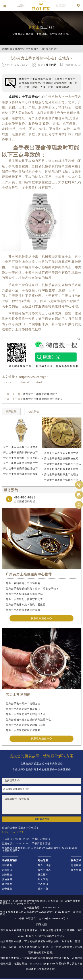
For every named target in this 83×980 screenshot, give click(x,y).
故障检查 (7, 875)
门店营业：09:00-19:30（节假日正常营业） (28, 839)
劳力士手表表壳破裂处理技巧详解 (26, 725)
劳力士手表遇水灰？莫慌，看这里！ (27, 605)
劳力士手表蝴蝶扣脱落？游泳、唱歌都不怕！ (32, 589)
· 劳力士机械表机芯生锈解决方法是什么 (21, 463)
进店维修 (76, 865)
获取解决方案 (42, 819)
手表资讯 (43, 884)
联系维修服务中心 (41, 618)
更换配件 (43, 875)
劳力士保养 (44, 870)
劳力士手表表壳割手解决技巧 (23, 709)
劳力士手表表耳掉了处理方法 (23, 704)
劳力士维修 (44, 865)
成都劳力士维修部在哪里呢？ (40, 394)
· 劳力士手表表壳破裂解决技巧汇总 (62, 458)
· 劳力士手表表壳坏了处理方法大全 (62, 453)
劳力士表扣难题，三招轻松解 (23, 583)
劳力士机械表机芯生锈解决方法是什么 (28, 720)
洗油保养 (7, 879)
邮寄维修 (76, 870)
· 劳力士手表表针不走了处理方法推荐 (62, 474)
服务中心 (43, 889)
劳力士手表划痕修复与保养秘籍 (24, 594)
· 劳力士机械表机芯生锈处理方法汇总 (62, 469)
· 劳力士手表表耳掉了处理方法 (20, 447)
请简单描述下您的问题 (42, 805)
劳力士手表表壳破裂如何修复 (23, 730)
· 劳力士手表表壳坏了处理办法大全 (21, 458)
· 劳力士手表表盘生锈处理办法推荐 (62, 480)
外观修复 (7, 884)
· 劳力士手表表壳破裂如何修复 (20, 474)
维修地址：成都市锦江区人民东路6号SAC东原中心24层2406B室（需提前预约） (40, 849)
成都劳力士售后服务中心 (30, 49)
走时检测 (7, 865)
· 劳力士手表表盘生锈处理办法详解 (62, 464)
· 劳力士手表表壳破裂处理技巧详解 (21, 468)
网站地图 (42, 925)
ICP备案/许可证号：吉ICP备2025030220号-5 (41, 918)
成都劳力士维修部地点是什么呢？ (43, 399)
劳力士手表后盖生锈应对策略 (23, 610)
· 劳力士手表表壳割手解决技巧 (20, 452)
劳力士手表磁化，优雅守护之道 (24, 599)
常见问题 (51, 49)
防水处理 (7, 870)
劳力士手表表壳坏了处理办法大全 (26, 714)
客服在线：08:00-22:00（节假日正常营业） (28, 844)
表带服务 (7, 889)
